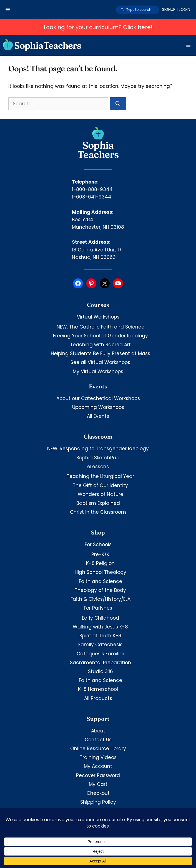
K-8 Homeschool (98, 689)
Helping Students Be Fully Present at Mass (100, 353)
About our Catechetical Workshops (98, 398)
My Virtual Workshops (98, 371)
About (98, 731)
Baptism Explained (98, 503)
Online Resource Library (98, 749)
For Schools (98, 544)
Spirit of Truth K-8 (100, 636)
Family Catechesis (100, 645)
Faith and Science (100, 581)
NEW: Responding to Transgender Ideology (98, 449)
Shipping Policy (98, 802)
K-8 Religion (100, 563)
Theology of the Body (100, 590)
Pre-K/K (100, 554)
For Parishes (98, 608)
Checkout (98, 793)
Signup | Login (176, 9)
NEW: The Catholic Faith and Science (100, 327)
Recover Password (98, 775)
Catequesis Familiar (100, 654)
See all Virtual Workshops (100, 362)
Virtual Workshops (98, 317)
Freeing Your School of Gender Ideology (100, 336)
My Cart (98, 784)
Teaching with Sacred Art (100, 345)
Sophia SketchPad (98, 458)
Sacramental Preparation (100, 663)
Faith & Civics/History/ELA (100, 599)
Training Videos (98, 757)
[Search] (118, 104)
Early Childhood (100, 618)
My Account (98, 766)
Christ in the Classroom (98, 512)
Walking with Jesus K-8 (100, 627)
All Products (98, 698)
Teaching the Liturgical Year (100, 476)
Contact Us (98, 740)
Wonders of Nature (100, 494)
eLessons (98, 467)
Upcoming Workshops (98, 407)
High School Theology (100, 572)
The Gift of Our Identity (100, 485)
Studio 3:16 (100, 671)
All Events (98, 416)
